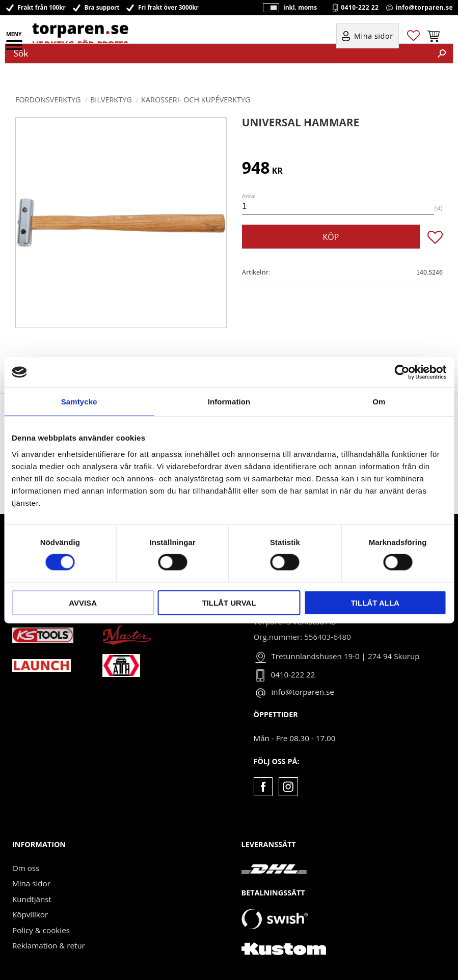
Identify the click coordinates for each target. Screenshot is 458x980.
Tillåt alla (375, 602)
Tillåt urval (229, 602)
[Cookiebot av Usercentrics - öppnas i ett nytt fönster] (402, 372)
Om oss (26, 868)
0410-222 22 (360, 8)
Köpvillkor (30, 914)
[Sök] (442, 53)
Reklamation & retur (49, 945)
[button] (15, 48)
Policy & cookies (41, 930)
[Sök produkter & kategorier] (218, 53)
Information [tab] (229, 402)
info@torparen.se (424, 8)
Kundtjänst (32, 899)
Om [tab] (379, 402)
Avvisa (83, 602)
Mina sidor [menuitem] (374, 36)
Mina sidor (31, 883)
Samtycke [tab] (79, 402)
